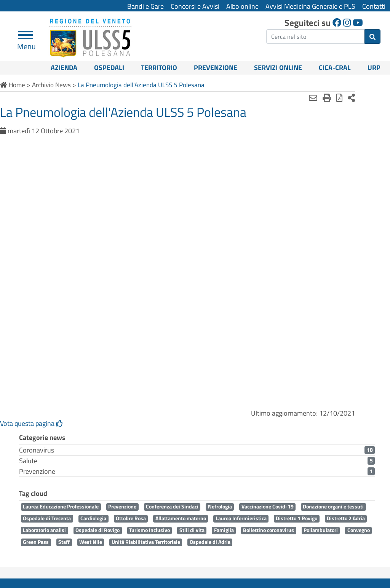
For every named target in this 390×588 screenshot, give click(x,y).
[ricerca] (315, 37)
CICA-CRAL (335, 68)
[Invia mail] (293, 98)
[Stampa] (307, 98)
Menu (26, 43)
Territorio (159, 68)
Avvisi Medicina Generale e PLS (310, 6)
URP (374, 68)
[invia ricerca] (372, 37)
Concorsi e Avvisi (195, 6)
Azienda (64, 68)
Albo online (242, 6)
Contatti (374, 6)
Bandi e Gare (145, 6)
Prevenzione (216, 68)
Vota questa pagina (31, 423)
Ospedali (109, 68)
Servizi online (278, 68)
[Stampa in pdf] (319, 98)
